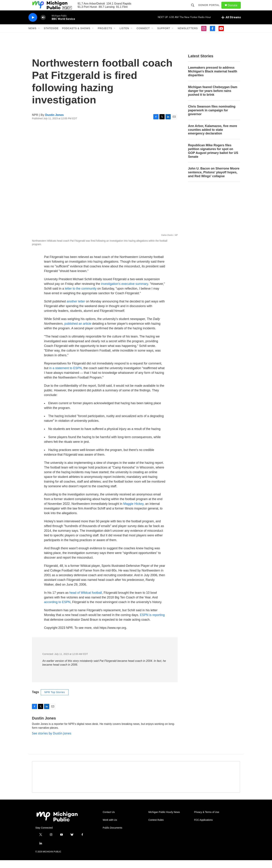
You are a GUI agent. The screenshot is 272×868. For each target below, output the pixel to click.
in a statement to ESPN (65, 376)
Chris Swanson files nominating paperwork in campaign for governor (212, 118)
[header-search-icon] (194, 9)
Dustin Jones (55, 123)
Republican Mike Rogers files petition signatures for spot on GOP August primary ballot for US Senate (213, 159)
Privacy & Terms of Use (207, 820)
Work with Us (110, 828)
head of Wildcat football (86, 600)
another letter (76, 309)
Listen (124, 36)
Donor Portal (211, 9)
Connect (143, 36)
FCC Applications (203, 828)
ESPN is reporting (152, 623)
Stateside (51, 36)
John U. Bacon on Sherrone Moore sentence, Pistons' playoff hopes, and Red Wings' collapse (214, 180)
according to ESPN (57, 610)
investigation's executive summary (124, 292)
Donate (235, 9)
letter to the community (81, 296)
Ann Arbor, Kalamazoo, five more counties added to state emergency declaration (212, 138)
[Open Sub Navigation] (39, 36)
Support (164, 36)
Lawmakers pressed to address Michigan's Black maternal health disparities (213, 79)
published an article (78, 331)
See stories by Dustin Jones (52, 741)
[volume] (43, 25)
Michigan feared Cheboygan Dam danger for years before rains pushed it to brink (213, 99)
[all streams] (231, 25)
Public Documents (112, 836)
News (32, 36)
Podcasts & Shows (76, 36)
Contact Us (109, 820)
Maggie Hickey (133, 512)
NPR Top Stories (55, 700)
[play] (33, 25)
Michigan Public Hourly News (164, 820)
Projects (105, 36)
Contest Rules (156, 828)
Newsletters (188, 36)
